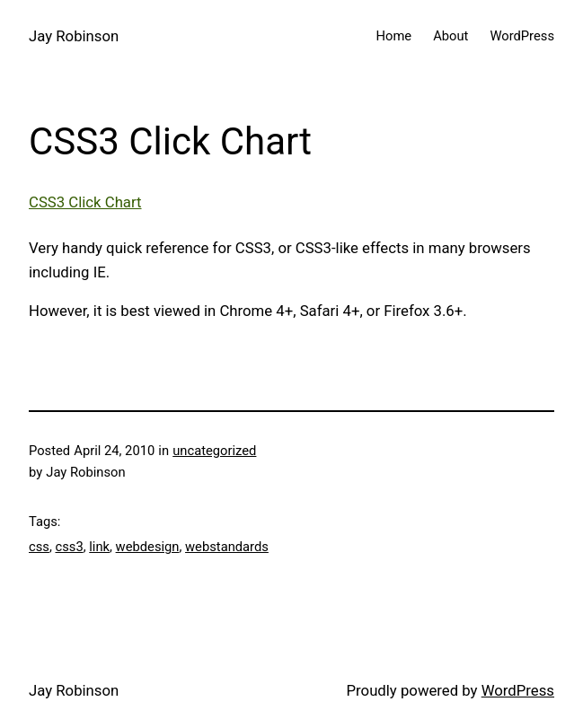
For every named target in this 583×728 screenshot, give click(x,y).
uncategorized (214, 451)
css (39, 547)
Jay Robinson (74, 36)
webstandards (227, 547)
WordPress (518, 690)
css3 (69, 547)
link (99, 547)
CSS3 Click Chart (85, 202)
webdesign (148, 547)
